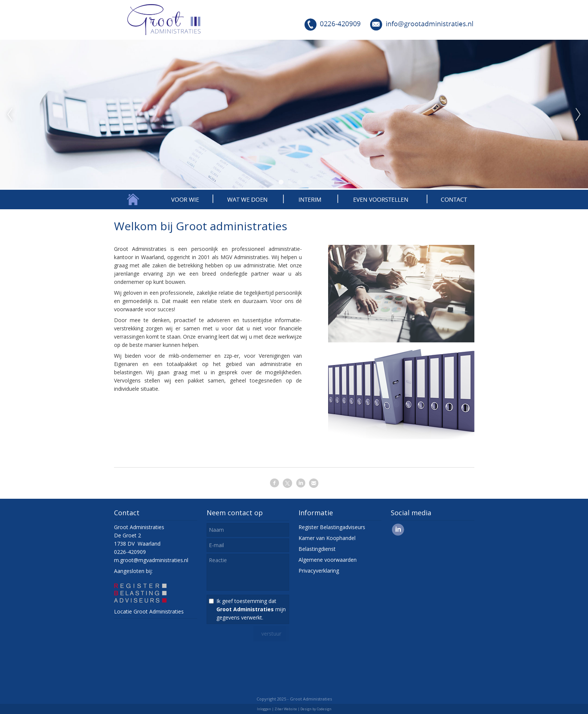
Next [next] (578, 115)
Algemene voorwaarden (328, 560)
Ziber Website (286, 709)
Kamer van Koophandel (327, 538)
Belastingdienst (317, 549)
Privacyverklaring (319, 571)
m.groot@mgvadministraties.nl (151, 560)
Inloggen (264, 709)
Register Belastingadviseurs (332, 527)
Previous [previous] (10, 115)
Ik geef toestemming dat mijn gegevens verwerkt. (251, 609)
